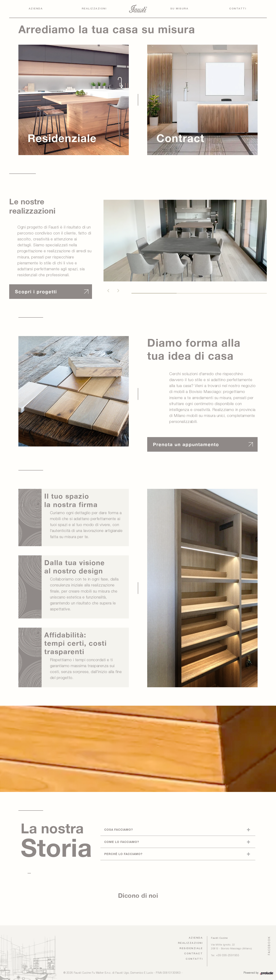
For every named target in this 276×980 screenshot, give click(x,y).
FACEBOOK (269, 946)
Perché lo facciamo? (123, 854)
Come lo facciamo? (122, 842)
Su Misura (179, 9)
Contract (193, 954)
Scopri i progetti (36, 292)
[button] (108, 291)
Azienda (36, 9)
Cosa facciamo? (119, 830)
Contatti (238, 9)
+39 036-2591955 (228, 956)
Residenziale (191, 948)
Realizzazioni (94, 9)
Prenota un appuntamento (186, 444)
